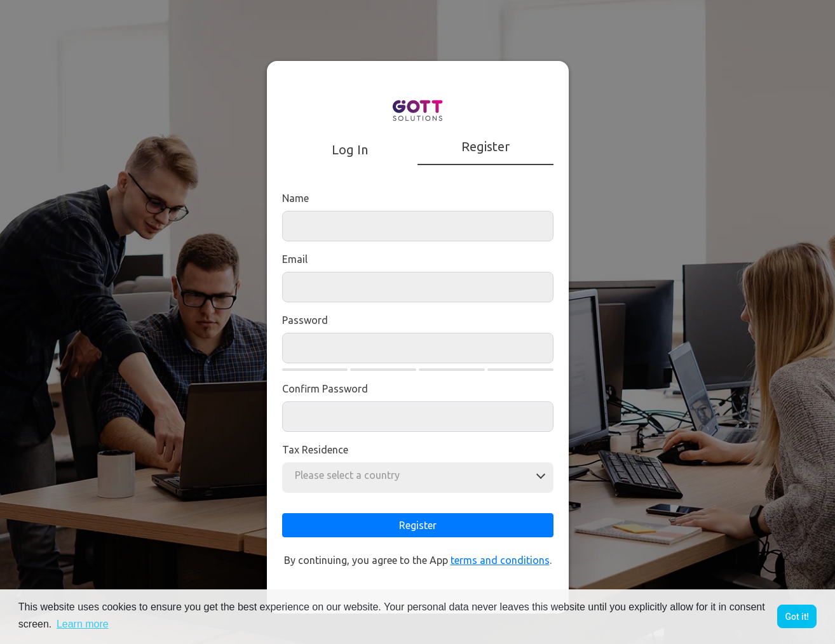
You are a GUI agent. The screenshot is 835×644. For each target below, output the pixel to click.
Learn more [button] (83, 624)
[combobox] (351, 475)
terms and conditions (500, 560)
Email (295, 259)
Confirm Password (325, 389)
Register (418, 525)
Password (305, 320)
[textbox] (351, 475)
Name (295, 198)
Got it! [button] (797, 617)
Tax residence (315, 450)
